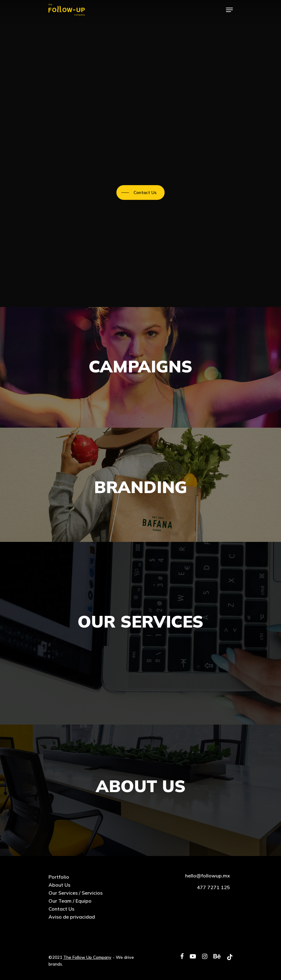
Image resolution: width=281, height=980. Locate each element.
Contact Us (61, 909)
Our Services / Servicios (76, 893)
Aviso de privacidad (72, 917)
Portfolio (59, 877)
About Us (59, 885)
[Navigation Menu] (229, 10)
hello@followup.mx (208, 876)
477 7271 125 (213, 887)
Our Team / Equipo (70, 901)
